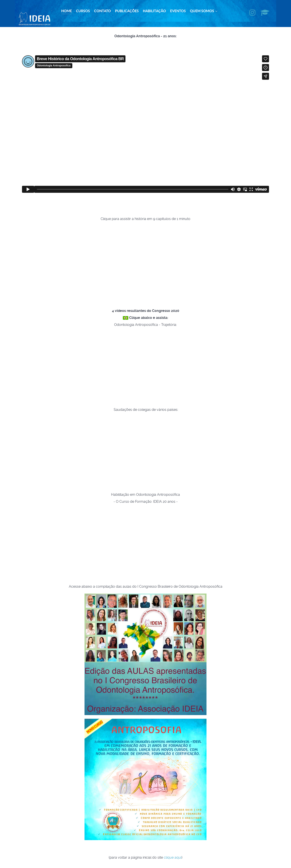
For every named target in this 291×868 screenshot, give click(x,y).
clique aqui (173, 855)
